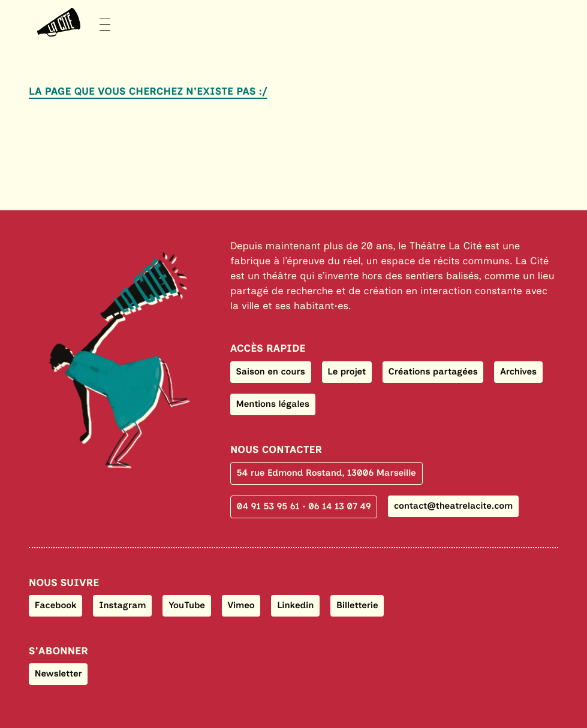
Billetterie (357, 605)
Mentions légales (273, 404)
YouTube (187, 605)
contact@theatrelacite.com (453, 506)
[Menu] (70, 22)
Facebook (56, 605)
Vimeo (241, 605)
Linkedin (295, 605)
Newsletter (58, 673)
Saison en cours (271, 371)
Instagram (123, 605)
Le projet (347, 371)
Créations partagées (433, 371)
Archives (518, 371)
